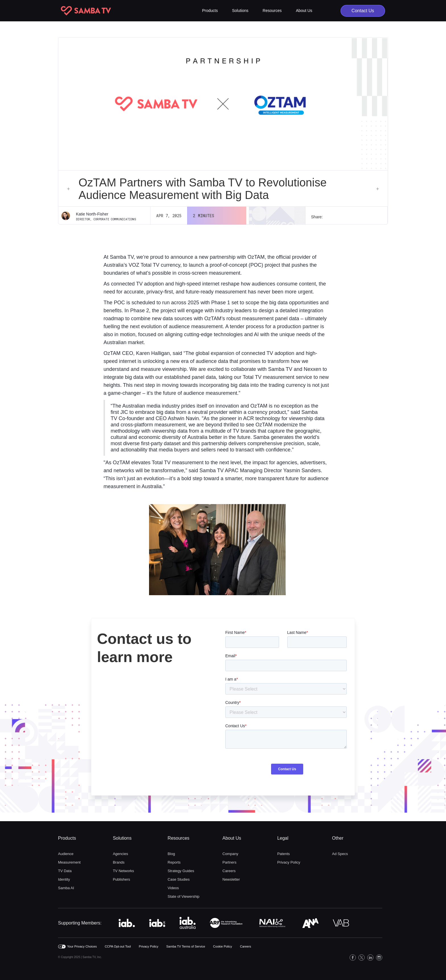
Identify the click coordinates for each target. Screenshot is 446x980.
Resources (178, 838)
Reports (174, 862)
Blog (171, 854)
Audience (66, 854)
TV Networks (123, 871)
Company (230, 854)
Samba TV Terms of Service (186, 946)
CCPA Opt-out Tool (118, 946)
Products (67, 838)
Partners (229, 862)
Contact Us (363, 11)
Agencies (120, 854)
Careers (229, 871)
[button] (210, 11)
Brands (119, 862)
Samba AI (66, 888)
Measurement (69, 862)
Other (338, 838)
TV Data (65, 871)
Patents (284, 854)
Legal (283, 838)
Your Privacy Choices (82, 946)
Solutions (122, 838)
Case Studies (178, 879)
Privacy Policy (289, 862)
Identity (64, 879)
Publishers (122, 879)
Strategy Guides (181, 871)
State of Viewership (183, 896)
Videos (173, 888)
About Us (232, 838)
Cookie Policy (223, 946)
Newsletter (231, 879)
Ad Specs (340, 854)
